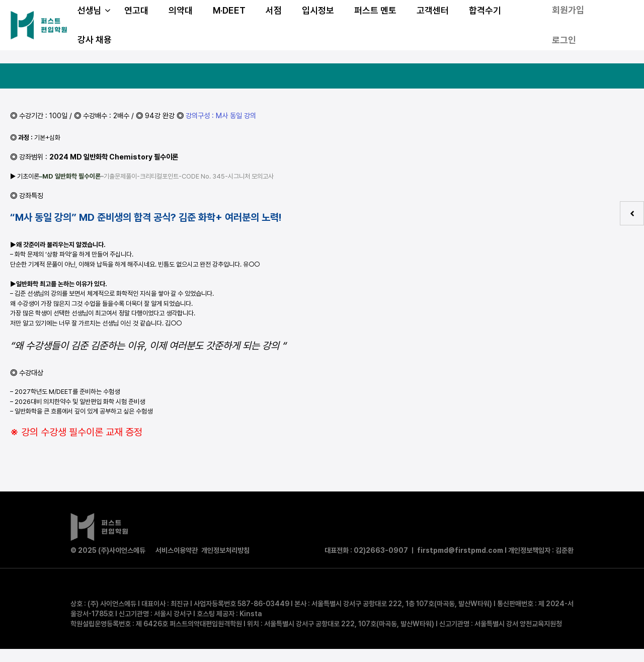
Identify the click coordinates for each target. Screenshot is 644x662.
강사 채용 (95, 39)
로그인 (564, 40)
